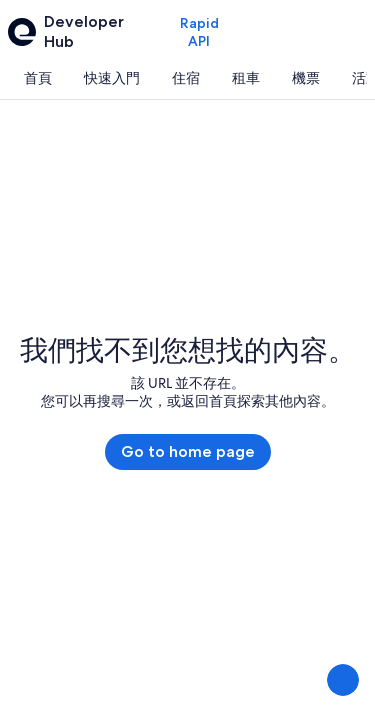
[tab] (38, 78)
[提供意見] (343, 680)
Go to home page (188, 451)
